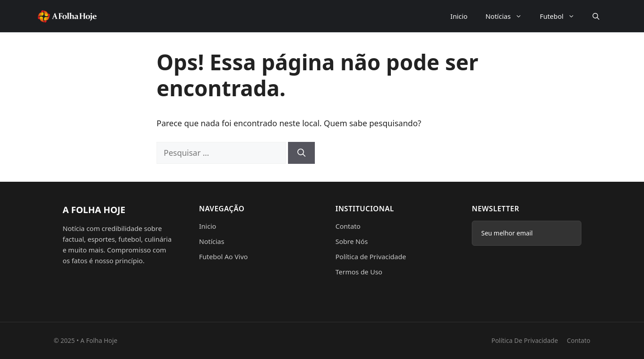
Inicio (459, 16)
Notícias (508, 16)
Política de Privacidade (371, 256)
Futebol (562, 16)
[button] (596, 16)
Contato (348, 226)
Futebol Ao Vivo (223, 256)
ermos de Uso (360, 272)
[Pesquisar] (301, 153)
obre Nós (353, 241)
